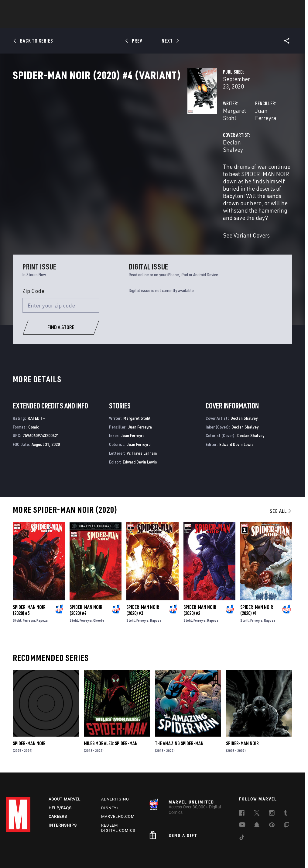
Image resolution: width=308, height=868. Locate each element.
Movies (144, 22)
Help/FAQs (60, 778)
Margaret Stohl (120, 130)
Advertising (115, 769)
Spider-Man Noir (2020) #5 (29, 578)
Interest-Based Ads (136, 854)
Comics (85, 22)
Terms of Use (24, 846)
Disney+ (110, 778)
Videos (220, 22)
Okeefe (99, 589)
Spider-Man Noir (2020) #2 (200, 578)
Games (197, 22)
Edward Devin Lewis (140, 430)
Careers (58, 787)
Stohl (17, 589)
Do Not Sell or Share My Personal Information (160, 846)
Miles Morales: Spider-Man (111, 712)
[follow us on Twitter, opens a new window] (257, 784)
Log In (28, 8)
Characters (115, 22)
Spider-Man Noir (29, 712)
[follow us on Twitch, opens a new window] (287, 796)
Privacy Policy (53, 846)
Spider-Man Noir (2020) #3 (143, 578)
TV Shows (171, 22)
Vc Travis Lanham (142, 421)
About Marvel (65, 769)
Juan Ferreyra (212, 130)
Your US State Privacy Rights (94, 846)
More (243, 22)
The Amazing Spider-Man (179, 712)
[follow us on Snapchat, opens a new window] (257, 796)
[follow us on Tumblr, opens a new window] (286, 784)
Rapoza (42, 589)
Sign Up (48, 8)
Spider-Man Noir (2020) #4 (86, 578)
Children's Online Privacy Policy (229, 846)
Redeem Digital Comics (118, 798)
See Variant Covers (124, 204)
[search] (291, 8)
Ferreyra (29, 589)
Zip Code (33, 259)
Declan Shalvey (120, 154)
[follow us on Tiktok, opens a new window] (242, 808)
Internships (63, 795)
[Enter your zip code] (61, 274)
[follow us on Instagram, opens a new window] (272, 784)
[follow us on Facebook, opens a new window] (242, 784)
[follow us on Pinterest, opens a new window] (272, 795)
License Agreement (276, 846)
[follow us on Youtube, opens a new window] (242, 795)
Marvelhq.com (118, 787)
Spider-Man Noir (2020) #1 (257, 578)
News (62, 22)
